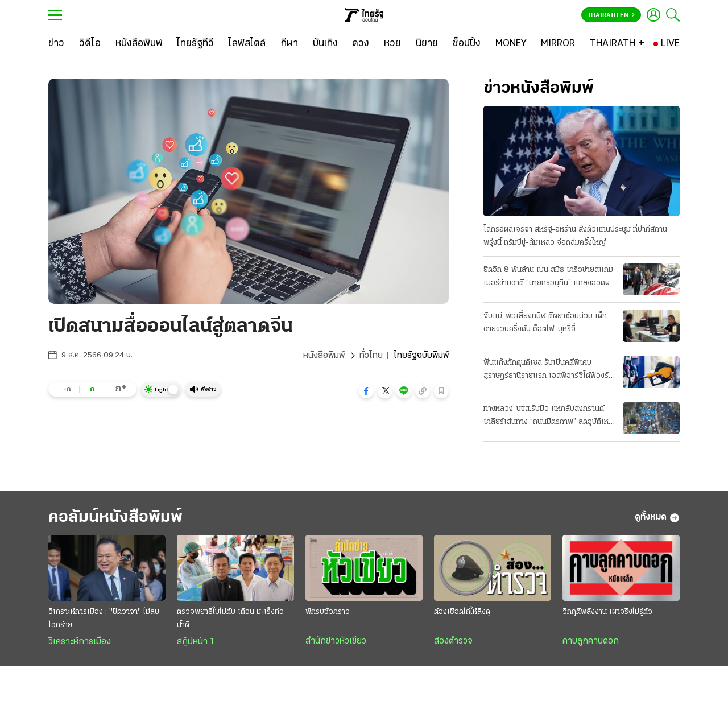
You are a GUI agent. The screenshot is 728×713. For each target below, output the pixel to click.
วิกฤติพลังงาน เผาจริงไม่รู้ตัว (607, 612)
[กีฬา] (289, 44)
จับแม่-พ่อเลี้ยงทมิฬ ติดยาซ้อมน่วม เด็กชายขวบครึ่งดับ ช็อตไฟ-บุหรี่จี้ (545, 323)
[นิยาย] (427, 44)
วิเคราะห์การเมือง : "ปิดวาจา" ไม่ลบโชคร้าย (104, 619)
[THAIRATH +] (617, 44)
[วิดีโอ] (90, 44)
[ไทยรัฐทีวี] (195, 44)
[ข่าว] (56, 44)
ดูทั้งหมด (657, 518)
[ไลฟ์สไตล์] (247, 44)
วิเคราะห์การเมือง (80, 642)
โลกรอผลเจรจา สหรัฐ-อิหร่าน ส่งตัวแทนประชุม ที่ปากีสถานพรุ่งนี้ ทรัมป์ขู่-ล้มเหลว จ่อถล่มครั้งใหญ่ (575, 236)
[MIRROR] (558, 44)
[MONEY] (511, 44)
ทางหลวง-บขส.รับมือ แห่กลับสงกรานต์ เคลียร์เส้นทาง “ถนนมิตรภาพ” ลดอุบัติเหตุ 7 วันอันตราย (548, 417)
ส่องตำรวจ (453, 641)
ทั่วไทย (371, 356)
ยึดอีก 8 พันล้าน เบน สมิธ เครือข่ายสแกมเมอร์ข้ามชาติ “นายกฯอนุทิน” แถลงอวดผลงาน (549, 278)
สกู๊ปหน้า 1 (196, 642)
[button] (366, 391)
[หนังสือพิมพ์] (139, 44)
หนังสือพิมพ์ (324, 356)
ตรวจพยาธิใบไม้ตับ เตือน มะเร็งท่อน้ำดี (230, 619)
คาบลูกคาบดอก (591, 641)
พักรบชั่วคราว (328, 612)
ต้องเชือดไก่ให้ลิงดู (462, 612)
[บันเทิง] (325, 44)
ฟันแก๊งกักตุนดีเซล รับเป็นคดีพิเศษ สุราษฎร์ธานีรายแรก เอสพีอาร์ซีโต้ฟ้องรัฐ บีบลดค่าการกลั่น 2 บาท (548, 370)
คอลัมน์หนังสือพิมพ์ (115, 518)
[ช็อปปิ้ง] (467, 44)
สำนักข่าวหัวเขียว (336, 641)
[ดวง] (361, 44)
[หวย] (392, 44)
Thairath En (611, 15)
